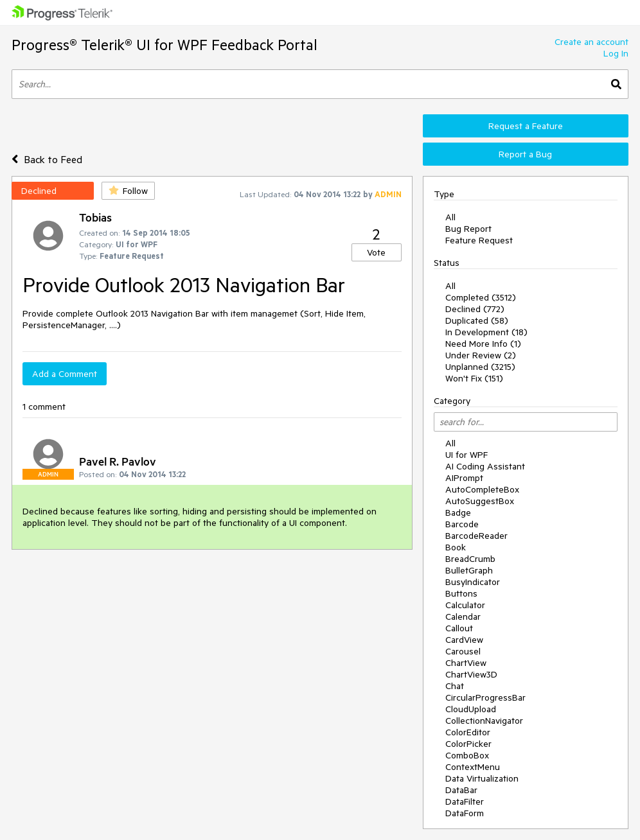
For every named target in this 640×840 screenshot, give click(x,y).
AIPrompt (464, 478)
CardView (464, 640)
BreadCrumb (470, 559)
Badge (458, 512)
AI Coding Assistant (485, 466)
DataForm (465, 813)
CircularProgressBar (485, 697)
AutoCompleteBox (482, 489)
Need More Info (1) (483, 344)
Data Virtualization (482, 778)
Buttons (461, 593)
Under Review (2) (481, 355)
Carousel (463, 651)
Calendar (463, 617)
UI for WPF (467, 455)
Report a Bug (525, 154)
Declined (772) (475, 309)
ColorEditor (468, 732)
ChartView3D (471, 674)
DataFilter (465, 801)
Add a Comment (65, 374)
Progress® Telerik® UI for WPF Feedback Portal (164, 45)
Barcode (462, 524)
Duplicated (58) (477, 320)
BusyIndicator (473, 582)
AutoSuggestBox (480, 501)
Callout (459, 628)
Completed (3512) (481, 297)
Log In (616, 53)
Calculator (465, 605)
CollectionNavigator (484, 721)
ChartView (466, 663)
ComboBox (467, 755)
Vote (376, 252)
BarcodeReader (476, 536)
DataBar (461, 790)
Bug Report (468, 229)
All (450, 217)
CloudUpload (471, 709)
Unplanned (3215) (480, 367)
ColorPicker (468, 744)
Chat (455, 686)
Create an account (591, 42)
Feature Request (479, 240)
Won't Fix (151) (474, 378)
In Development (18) (486, 332)
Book (456, 547)
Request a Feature (526, 126)
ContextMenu (473, 767)
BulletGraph (469, 570)
